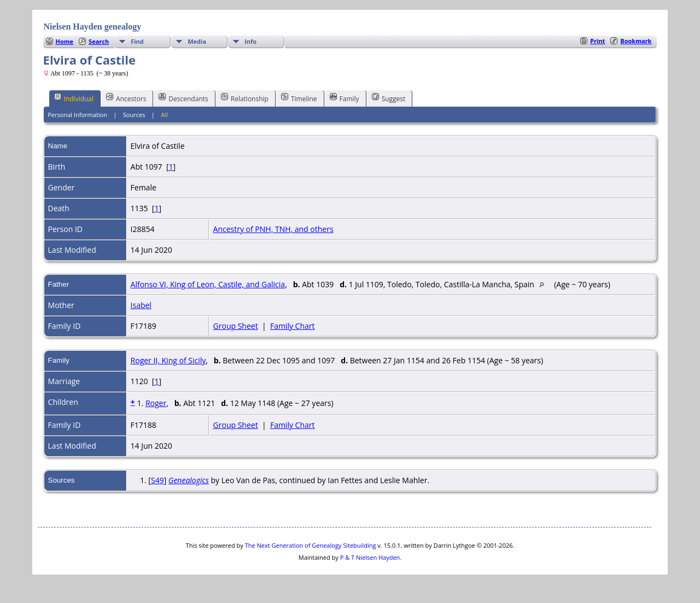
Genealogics (189, 480)
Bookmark (636, 41)
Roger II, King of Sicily (168, 360)
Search (99, 41)
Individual (74, 98)
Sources (134, 115)
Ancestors (126, 98)
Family (345, 98)
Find (137, 41)
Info (250, 41)
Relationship (245, 98)
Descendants (183, 98)
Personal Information (77, 115)
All (164, 115)
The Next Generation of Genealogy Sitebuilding (311, 545)
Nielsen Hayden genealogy (93, 27)
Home (65, 41)
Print (597, 41)
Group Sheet (236, 326)
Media (197, 41)
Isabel (141, 305)
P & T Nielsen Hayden (370, 557)
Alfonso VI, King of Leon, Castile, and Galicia (208, 284)
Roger (156, 403)
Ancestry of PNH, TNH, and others (273, 229)
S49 (157, 480)
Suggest (389, 98)
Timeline (299, 98)
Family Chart (293, 326)
